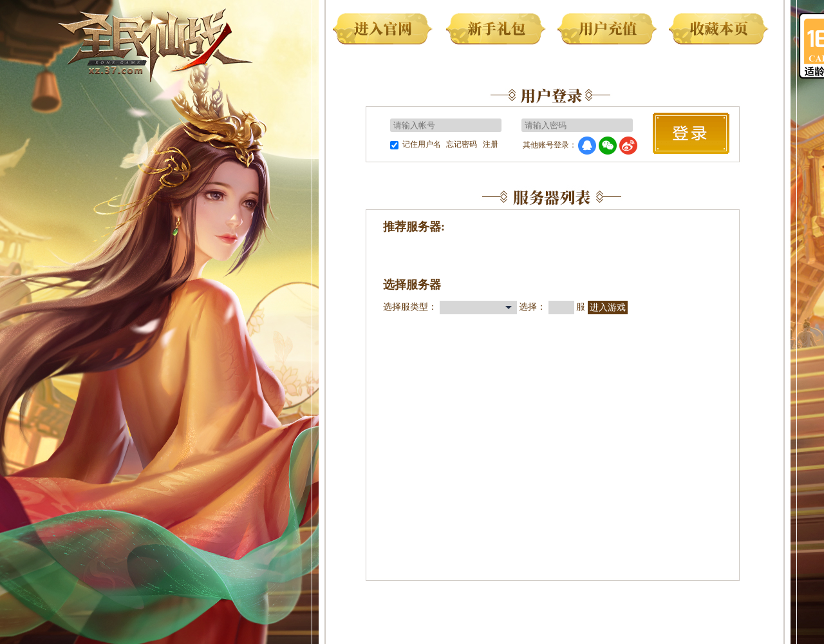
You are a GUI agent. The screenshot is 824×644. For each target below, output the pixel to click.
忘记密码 (462, 144)
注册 (491, 144)
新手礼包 (498, 31)
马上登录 (691, 133)
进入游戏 (608, 308)
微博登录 (628, 146)
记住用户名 (422, 144)
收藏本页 (721, 31)
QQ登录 (587, 146)
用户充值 (609, 31)
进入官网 (386, 31)
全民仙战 (155, 43)
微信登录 (608, 146)
